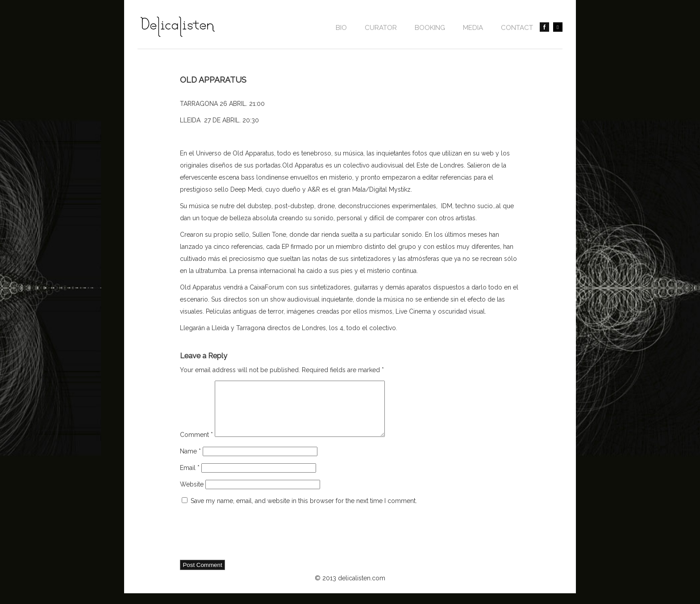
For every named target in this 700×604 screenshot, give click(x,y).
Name (190, 462)
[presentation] (248, 544)
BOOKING (430, 28)
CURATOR (381, 28)
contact (517, 28)
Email (190, 478)
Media (473, 28)
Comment (196, 445)
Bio (341, 28)
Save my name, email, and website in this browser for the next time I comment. (304, 512)
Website (192, 495)
